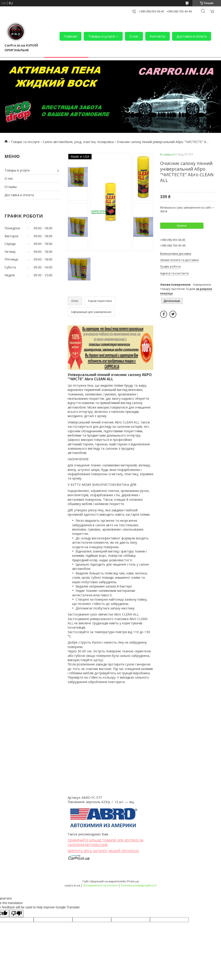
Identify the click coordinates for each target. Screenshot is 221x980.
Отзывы (11, 187)
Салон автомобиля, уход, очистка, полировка (78, 142)
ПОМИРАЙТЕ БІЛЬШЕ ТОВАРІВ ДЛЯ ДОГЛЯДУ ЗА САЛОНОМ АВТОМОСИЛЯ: (106, 843)
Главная (70, 36)
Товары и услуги (101, 36)
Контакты (158, 36)
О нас (134, 36)
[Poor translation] (16, 913)
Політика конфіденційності (139, 885)
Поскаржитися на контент (100, 885)
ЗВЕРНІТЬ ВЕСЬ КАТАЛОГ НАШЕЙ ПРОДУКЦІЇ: (103, 851)
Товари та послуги (25, 142)
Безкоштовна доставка (176, 254)
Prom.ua (133, 881)
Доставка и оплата (192, 36)
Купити (182, 226)
